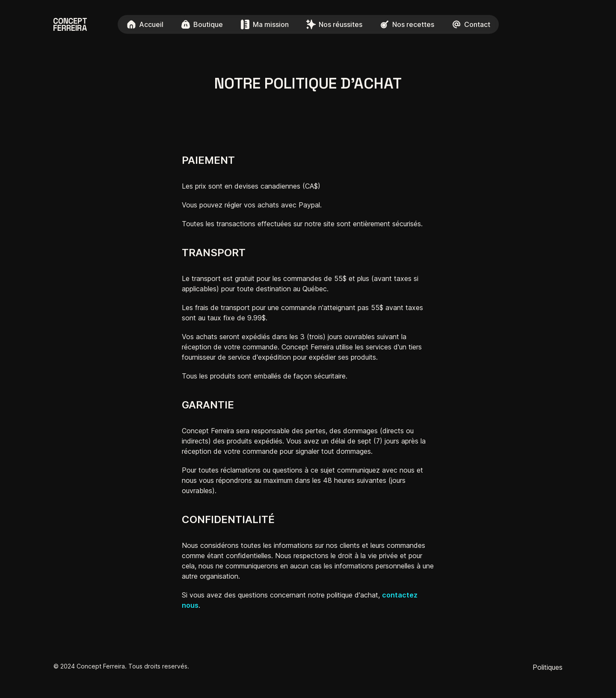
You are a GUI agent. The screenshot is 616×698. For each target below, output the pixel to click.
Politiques (548, 667)
